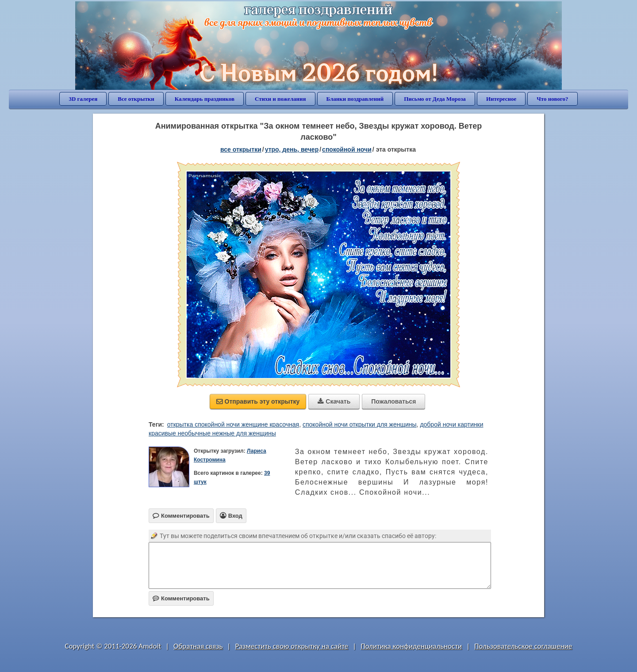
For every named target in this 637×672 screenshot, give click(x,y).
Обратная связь (198, 646)
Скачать (334, 401)
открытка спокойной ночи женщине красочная (233, 424)
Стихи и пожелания (280, 99)
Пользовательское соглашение (523, 646)
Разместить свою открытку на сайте (292, 646)
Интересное (501, 99)
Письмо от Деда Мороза (435, 99)
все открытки (241, 149)
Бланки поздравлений (355, 99)
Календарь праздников (205, 99)
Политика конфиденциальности (411, 646)
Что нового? (552, 99)
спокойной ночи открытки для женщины (360, 424)
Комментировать (181, 598)
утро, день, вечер (292, 149)
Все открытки (136, 99)
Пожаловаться (393, 401)
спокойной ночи (347, 149)
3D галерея (83, 99)
